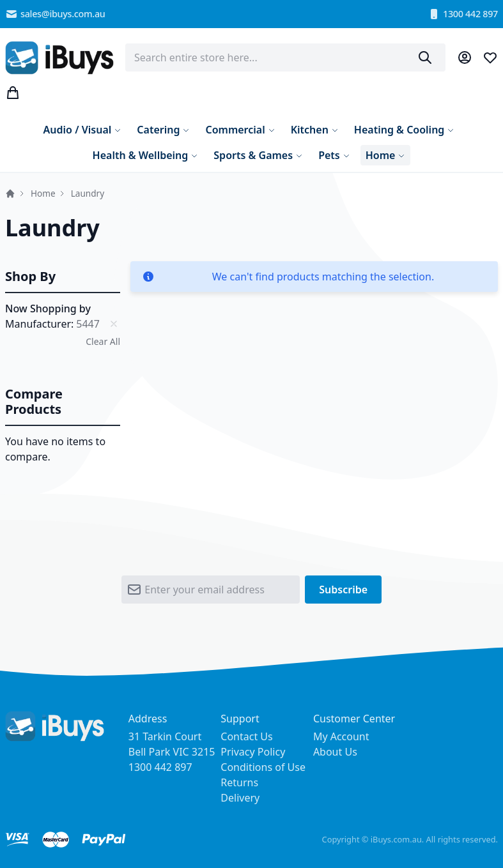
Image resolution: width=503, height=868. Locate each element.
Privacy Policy (253, 752)
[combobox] (285, 57)
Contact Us (246, 736)
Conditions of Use (263, 767)
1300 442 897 (463, 14)
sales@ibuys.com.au (55, 14)
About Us (335, 752)
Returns (239, 782)
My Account (341, 736)
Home (10, 194)
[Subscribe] (343, 593)
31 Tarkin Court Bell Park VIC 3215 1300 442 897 (172, 752)
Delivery (240, 798)
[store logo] (59, 58)
